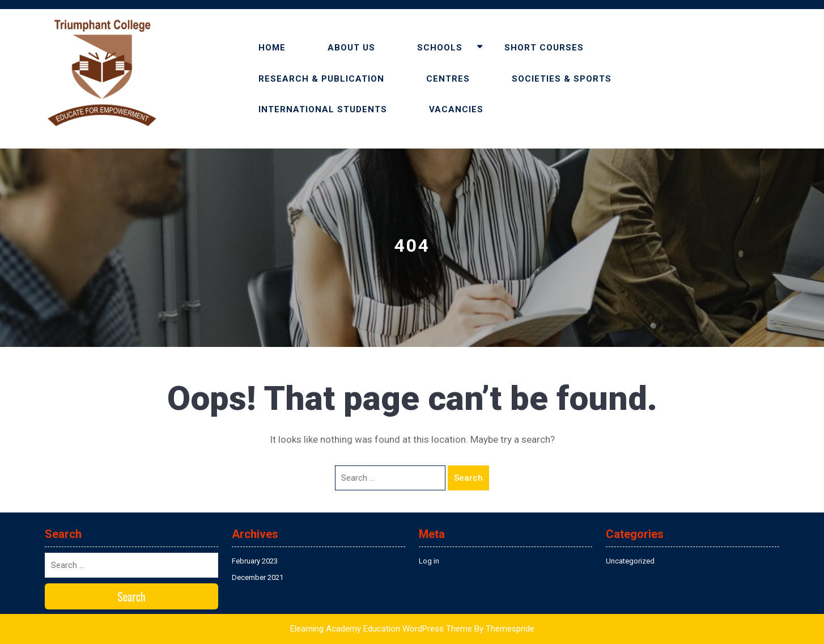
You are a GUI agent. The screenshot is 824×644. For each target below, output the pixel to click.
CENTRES (448, 79)
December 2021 (258, 577)
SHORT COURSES (544, 48)
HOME (272, 48)
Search (468, 478)
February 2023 (255, 561)
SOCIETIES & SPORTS (562, 79)
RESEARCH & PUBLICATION (321, 79)
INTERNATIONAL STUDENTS (323, 109)
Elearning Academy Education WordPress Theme (381, 629)
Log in (429, 561)
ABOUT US (351, 48)
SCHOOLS (440, 48)
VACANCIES (456, 109)
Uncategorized (630, 561)
